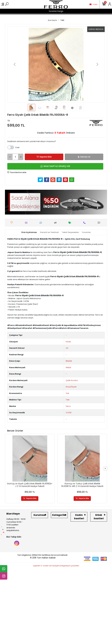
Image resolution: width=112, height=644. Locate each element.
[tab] (29, 232)
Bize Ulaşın (13, 514)
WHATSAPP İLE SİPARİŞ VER (55, 166)
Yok (67, 393)
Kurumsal (40, 515)
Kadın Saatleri (79, 517)
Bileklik (69, 361)
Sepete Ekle (44, 157)
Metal (68, 367)
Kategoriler (59, 515)
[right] (105, 469)
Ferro (68, 406)
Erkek (68, 342)
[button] (15, 64)
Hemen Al (84, 157)
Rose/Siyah (71, 387)
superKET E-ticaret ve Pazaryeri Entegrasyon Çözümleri (56, 566)
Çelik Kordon (72, 380)
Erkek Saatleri (99, 517)
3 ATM (69, 413)
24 (67, 348)
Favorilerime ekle (17, 172)
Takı (68, 400)
